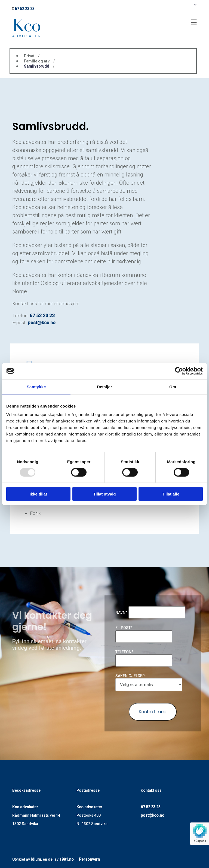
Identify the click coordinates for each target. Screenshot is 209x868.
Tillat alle (171, 494)
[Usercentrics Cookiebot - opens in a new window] (179, 371)
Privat (29, 56)
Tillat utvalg (104, 494)
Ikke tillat (38, 494)
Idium (36, 859)
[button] (137, 22)
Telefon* (124, 652)
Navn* (121, 613)
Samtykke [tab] (36, 386)
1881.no (67, 859)
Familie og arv (37, 61)
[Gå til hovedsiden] (26, 36)
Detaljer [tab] (104, 386)
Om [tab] (173, 386)
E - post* (124, 628)
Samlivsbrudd (37, 66)
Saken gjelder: (131, 676)
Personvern (89, 859)
